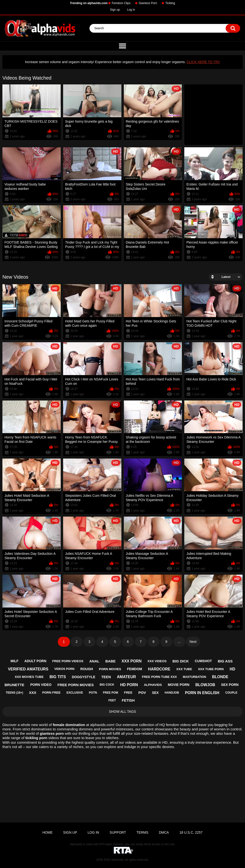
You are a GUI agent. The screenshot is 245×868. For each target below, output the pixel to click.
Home (47, 832)
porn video (41, 685)
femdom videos (178, 725)
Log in (131, 10)
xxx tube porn (211, 669)
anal (94, 661)
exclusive (75, 693)
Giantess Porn (148, 3)
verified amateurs (28, 669)
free (128, 693)
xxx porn (132, 661)
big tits (58, 677)
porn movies (110, 669)
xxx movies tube (29, 677)
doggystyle (84, 677)
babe (110, 661)
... (179, 642)
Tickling (170, 3)
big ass (225, 661)
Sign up (115, 10)
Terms (142, 832)
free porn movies (75, 685)
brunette (15, 685)
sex (155, 693)
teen (106, 677)
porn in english (202, 693)
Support (118, 832)
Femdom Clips (121, 3)
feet (112, 700)
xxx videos (157, 661)
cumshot (203, 661)
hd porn (129, 685)
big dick (181, 661)
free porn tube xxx (159, 677)
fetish (128, 700)
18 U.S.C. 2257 (191, 832)
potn (93, 693)
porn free (52, 693)
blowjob (205, 685)
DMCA (164, 832)
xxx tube (184, 669)
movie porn (179, 685)
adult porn (35, 661)
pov (142, 693)
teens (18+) (15, 693)
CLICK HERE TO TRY (203, 62)
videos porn (64, 669)
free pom (110, 693)
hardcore (159, 669)
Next (193, 642)
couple (231, 693)
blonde (220, 677)
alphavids (153, 685)
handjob (172, 693)
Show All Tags (123, 712)
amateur (126, 677)
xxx (33, 693)
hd (232, 669)
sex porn (230, 685)
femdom (134, 669)
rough (87, 669)
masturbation (194, 677)
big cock (107, 685)
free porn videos (68, 661)
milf (15, 661)
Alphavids (117, 860)
